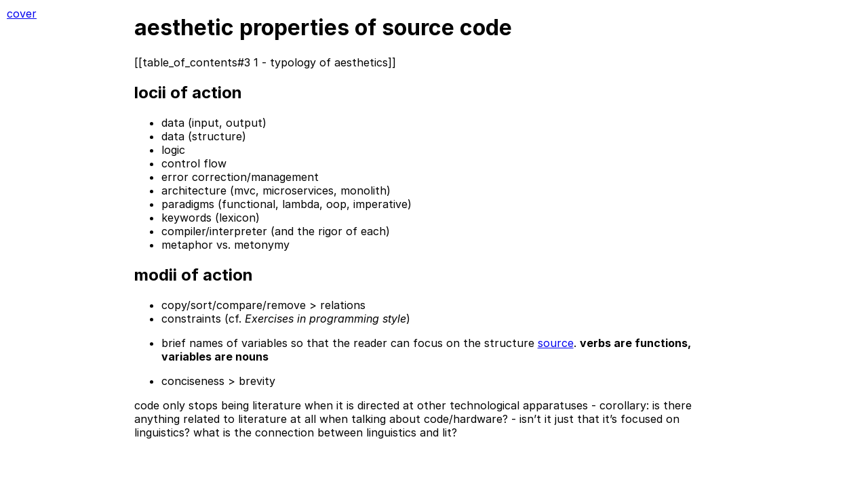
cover (22, 14)
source (556, 343)
